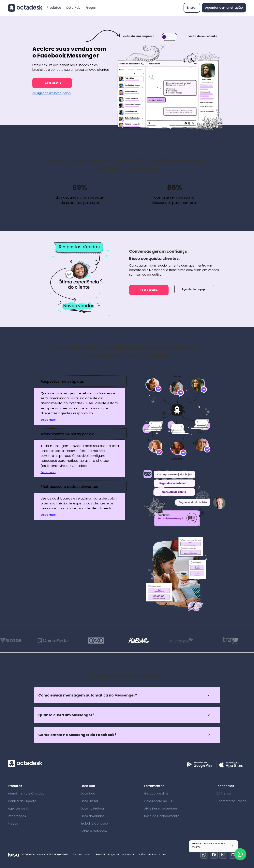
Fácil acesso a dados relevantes (69, 487)
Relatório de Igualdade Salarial (115, 854)
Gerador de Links (156, 793)
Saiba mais (48, 420)
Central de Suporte (22, 801)
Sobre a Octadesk (94, 831)
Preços (91, 8)
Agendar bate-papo (194, 289)
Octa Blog (88, 793)
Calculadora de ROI (158, 801)
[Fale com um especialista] (240, 854)
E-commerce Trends (231, 801)
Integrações (17, 816)
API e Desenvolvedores (161, 808)
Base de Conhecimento (162, 816)
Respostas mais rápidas (62, 381)
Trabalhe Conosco (94, 823)
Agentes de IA (18, 808)
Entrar (192, 8)
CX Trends (223, 793)
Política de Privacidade (152, 854)
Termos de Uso (82, 854)
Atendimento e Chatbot (26, 793)
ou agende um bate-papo (52, 93)
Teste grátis (52, 83)
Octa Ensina (89, 801)
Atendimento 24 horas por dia (68, 434)
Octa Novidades (92, 816)
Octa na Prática (92, 808)
